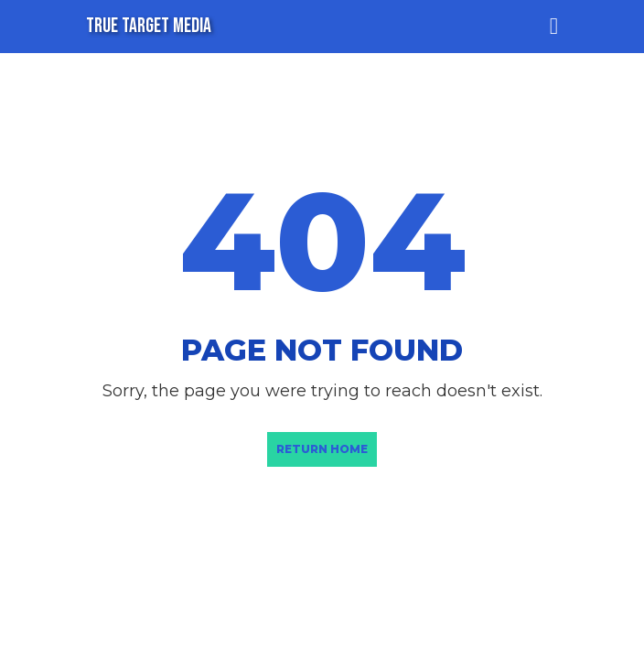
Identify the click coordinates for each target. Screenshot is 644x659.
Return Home (322, 449)
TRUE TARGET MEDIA (149, 26)
